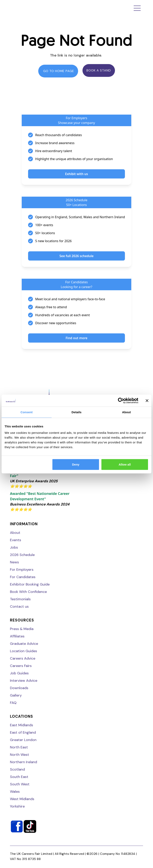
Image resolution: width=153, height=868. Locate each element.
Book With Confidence (28, 592)
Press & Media (22, 629)
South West (20, 784)
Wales (15, 792)
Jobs (14, 547)
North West (20, 755)
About (15, 533)
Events (16, 540)
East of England (23, 732)
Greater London (23, 740)
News (14, 562)
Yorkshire (17, 806)
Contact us (19, 606)
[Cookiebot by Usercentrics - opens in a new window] (121, 401)
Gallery (16, 695)
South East (19, 777)
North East (19, 747)
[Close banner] (147, 401)
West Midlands (22, 799)
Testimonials (20, 599)
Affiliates (17, 636)
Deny (76, 464)
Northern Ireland (24, 762)
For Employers (22, 570)
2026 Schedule (22, 555)
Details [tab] (76, 412)
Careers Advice (23, 658)
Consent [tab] (27, 412)
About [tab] (127, 412)
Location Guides (24, 651)
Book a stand (99, 70)
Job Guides (19, 673)
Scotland (17, 769)
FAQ (13, 703)
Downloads (19, 688)
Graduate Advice (24, 644)
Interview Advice (24, 681)
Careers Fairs (21, 666)
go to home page (58, 71)
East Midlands (22, 725)
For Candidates (23, 577)
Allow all (125, 464)
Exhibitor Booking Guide (30, 584)
